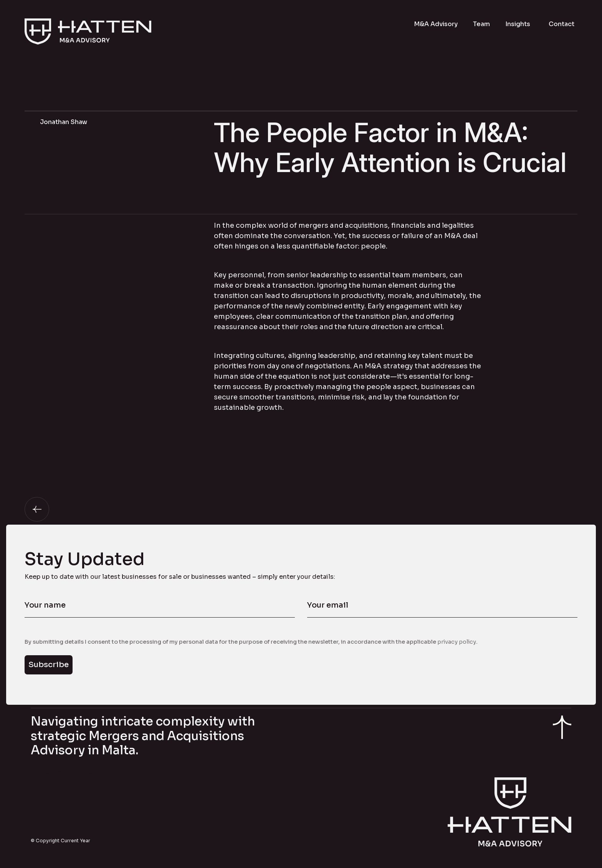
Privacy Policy (120, 774)
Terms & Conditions (61, 774)
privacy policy (457, 642)
